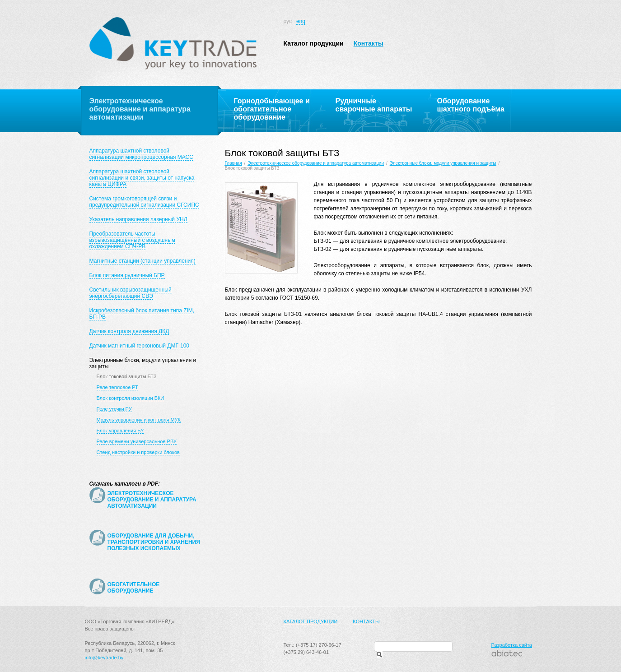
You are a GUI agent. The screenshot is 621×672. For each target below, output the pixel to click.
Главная (233, 163)
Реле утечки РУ (114, 409)
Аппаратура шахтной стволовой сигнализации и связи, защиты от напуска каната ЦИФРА (142, 178)
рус (288, 21)
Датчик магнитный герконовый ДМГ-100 (139, 346)
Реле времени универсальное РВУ (137, 441)
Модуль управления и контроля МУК (139, 420)
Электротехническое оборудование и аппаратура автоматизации (316, 163)
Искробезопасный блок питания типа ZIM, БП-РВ (142, 314)
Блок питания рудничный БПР (127, 275)
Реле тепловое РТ (117, 387)
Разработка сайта (512, 645)
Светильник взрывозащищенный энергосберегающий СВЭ (131, 293)
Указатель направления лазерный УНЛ (138, 219)
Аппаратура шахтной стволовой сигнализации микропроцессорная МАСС (141, 154)
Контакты (369, 43)
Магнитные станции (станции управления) (142, 261)
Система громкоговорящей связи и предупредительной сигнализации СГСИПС (144, 202)
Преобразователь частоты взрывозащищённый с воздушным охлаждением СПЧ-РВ (133, 240)
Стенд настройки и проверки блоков (138, 452)
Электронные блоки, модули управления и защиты (443, 163)
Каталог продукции (314, 43)
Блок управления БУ (120, 431)
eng (301, 21)
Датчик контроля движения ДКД (129, 331)
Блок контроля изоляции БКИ (131, 398)
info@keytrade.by (104, 658)
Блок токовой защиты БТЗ (127, 376)
